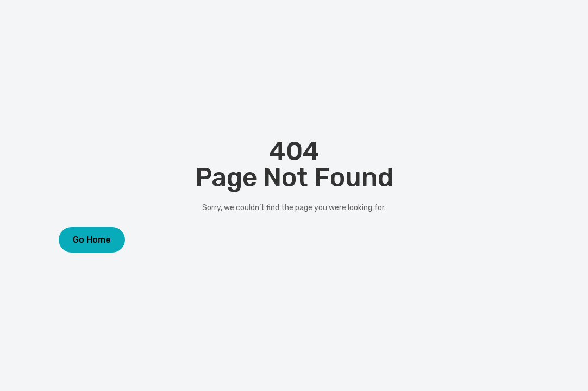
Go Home (92, 240)
